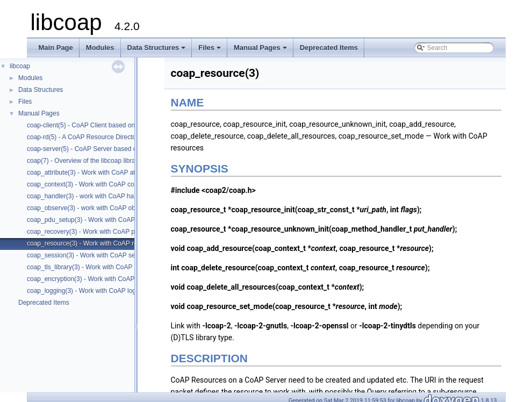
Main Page (56, 48)
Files (210, 51)
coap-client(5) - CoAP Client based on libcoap (92, 125)
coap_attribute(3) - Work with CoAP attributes (92, 173)
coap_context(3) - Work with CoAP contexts (89, 184)
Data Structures (157, 51)
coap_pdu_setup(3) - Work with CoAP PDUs (90, 220)
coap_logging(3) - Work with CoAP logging (88, 291)
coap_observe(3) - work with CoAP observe (89, 208)
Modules (100, 48)
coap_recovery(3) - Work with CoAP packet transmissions (109, 232)
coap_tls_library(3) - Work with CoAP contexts (92, 267)
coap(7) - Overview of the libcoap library (84, 161)
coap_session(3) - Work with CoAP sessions (90, 255)
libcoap (20, 66)
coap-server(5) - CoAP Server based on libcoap (95, 149)
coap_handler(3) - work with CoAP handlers (89, 196)
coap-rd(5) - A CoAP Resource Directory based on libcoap (109, 137)
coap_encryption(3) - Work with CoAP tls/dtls (91, 279)
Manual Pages (261, 51)
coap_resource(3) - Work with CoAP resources (94, 243)
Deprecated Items (329, 48)
